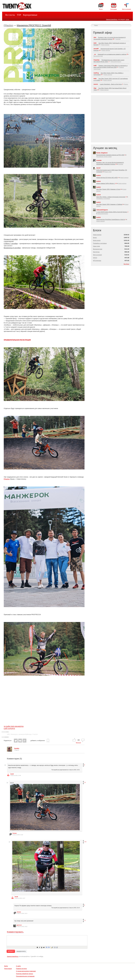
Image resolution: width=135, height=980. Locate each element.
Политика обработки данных (24, 974)
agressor (19, 925)
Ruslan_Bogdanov (102, 153)
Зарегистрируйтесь (112, 19)
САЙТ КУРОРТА (9, 729)
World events (97, 240)
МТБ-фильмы (97, 261)
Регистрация (8, 969)
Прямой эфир (103, 33)
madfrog (96, 73)
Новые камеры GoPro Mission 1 (106, 183)
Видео (126, 84)
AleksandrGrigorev (116, 62)
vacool (98, 168)
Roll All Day (96, 252)
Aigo (95, 88)
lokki (95, 43)
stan (95, 37)
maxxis (96, 84)
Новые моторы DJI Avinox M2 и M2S (107, 178)
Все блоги (126, 264)
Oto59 (12, 774)
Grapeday (97, 60)
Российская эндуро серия (104, 157)
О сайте (18, 966)
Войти (6, 966)
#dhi (8, 734)
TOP (19, 15)
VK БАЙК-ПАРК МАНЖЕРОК (14, 726)
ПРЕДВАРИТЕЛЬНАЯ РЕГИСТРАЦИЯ (17, 340)
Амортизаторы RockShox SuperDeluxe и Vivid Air (111, 220)
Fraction (35, 734)
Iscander (118, 39)
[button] (37, 947)
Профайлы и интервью (103, 199)
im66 (95, 66)
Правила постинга (21, 969)
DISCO (95, 258)
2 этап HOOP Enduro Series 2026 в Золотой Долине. (112, 212)
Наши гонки (108, 172)
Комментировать (15, 932)
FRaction (8, 25)
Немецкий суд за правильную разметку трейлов (112, 54)
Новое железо (105, 45)
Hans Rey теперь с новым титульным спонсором (111, 197)
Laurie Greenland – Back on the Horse (111, 84)
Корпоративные (30, 15)
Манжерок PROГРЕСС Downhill (34, 25)
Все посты (10, 15)
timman (15, 833)
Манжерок (14, 734)
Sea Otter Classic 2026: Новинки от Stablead (109, 204)
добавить (11, 951)
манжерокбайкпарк (25, 734)
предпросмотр (21, 951)
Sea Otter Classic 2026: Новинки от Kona (108, 189)
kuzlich (99, 175)
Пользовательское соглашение (25, 976)
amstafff (96, 49)
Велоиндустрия (98, 56)
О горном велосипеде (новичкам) (26, 971)
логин (127, 19)
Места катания (97, 255)
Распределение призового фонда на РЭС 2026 (110, 155)
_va (95, 54)
